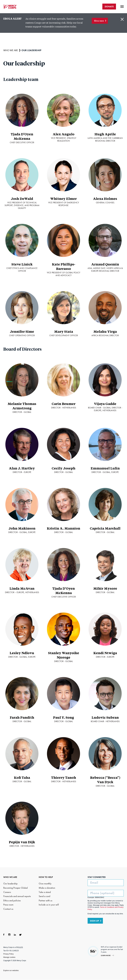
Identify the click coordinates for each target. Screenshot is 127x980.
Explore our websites (11, 970)
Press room (8, 905)
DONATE (109, 6)
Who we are (11, 50)
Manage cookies (9, 957)
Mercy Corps (10, 7)
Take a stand (45, 892)
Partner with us (45, 901)
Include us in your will (49, 905)
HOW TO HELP (46, 877)
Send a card (44, 896)
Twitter (20, 935)
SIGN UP (94, 921)
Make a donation (47, 888)
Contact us (8, 909)
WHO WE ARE (10, 877)
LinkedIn (15, 935)
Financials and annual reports (17, 896)
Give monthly (45, 884)
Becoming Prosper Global (15, 888)
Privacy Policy (8, 954)
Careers (7, 892)
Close (122, 19)
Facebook (4, 935)
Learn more (106, 955)
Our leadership (10, 884)
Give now (99, 21)
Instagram (9, 935)
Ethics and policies (12, 901)
